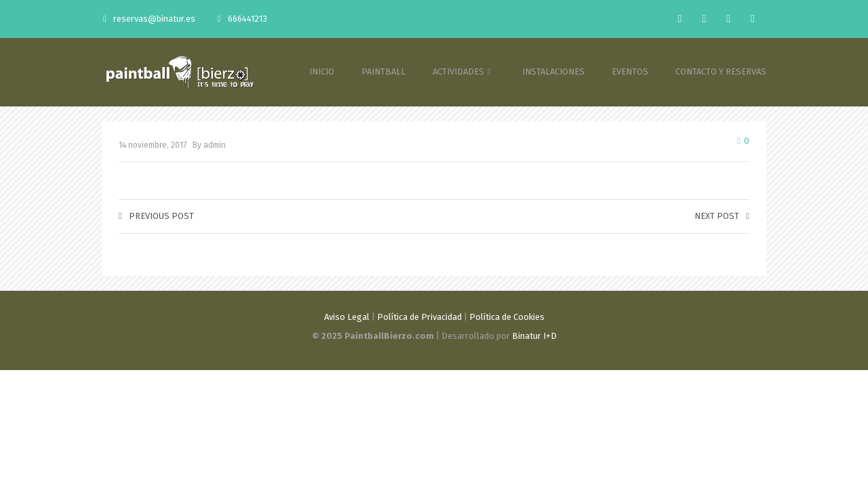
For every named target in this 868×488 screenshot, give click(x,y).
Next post (722, 216)
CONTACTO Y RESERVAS (721, 72)
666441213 (242, 19)
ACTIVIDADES (464, 72)
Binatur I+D (534, 336)
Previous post (156, 216)
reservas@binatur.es (149, 19)
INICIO (322, 72)
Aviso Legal (347, 317)
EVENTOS (630, 72)
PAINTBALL (383, 72)
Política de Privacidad (419, 317)
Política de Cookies (507, 317)
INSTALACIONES (553, 72)
